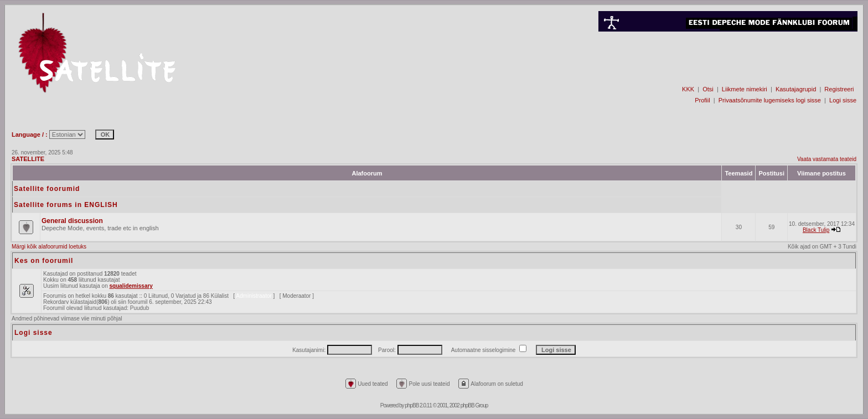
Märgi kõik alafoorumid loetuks (49, 247)
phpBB (412, 405)
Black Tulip (816, 230)
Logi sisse (843, 100)
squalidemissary (131, 286)
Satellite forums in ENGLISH (66, 205)
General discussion (72, 221)
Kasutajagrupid (796, 89)
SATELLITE (28, 159)
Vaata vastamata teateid (827, 159)
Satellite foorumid (47, 189)
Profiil (702, 100)
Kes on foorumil (44, 261)
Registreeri (839, 89)
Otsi (708, 89)
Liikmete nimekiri (745, 89)
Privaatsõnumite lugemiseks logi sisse (770, 100)
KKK (688, 89)
